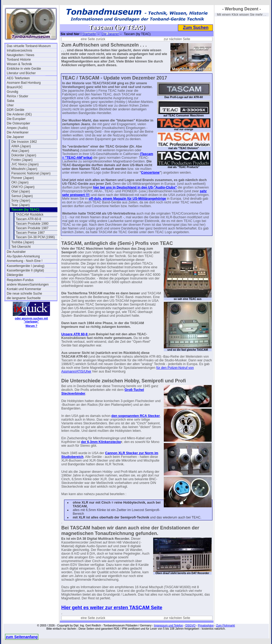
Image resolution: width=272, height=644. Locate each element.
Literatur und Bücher (21, 73)
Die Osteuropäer (19, 123)
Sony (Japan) (21, 200)
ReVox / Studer (18, 96)
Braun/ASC (15, 87)
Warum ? (32, 326)
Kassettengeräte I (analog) (26, 266)
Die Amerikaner (18, 132)
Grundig (13, 92)
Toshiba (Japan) (23, 242)
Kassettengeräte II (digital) (26, 270)
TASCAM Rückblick (30, 215)
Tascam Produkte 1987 (32, 228)
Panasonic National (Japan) (31, 173)
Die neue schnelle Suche (25, 294)
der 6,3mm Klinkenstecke (101, 442)
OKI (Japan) (20, 182)
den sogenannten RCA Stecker (136, 416)
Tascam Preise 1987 (30, 233)
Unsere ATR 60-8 (75, 334)
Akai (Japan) (20, 151)
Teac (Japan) (21, 205)
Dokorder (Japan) (24, 155)
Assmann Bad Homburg (24, 83)
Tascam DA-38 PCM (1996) (35, 237)
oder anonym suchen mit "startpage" (31, 320)
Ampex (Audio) (17, 128)
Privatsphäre (206, 625)
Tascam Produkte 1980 (32, 224)
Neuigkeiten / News (21, 55)
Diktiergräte (15, 275)
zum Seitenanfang (22, 637)
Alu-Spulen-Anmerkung (23, 256)
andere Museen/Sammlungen (28, 285)
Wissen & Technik (19, 64)
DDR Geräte (16, 110)
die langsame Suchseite (24, 298)
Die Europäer (16, 119)
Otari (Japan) (21, 191)
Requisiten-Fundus (20, 280)
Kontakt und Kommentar (24, 289)
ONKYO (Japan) (23, 187)
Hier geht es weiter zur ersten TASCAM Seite (112, 608)
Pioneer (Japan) (23, 178)
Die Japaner (16, 137)
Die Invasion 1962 (24, 142)
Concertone (150, 173)
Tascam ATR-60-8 (29, 219)
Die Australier (16, 252)
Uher (10, 105)
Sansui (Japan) (22, 196)
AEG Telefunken (18, 78)
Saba (11, 101)
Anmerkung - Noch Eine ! (25, 261)
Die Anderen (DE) (19, 114)
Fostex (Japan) (22, 160)
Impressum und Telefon (168, 625)
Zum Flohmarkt (226, 625)
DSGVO (190, 625)
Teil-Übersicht (21, 247)
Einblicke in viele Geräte (24, 69)
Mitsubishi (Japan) (24, 169)
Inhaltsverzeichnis (20, 51)
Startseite (89, 34)
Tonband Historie (19, 60)
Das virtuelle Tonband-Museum (29, 46)
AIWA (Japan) (21, 146)
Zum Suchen (196, 28)
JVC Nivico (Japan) (25, 164)
